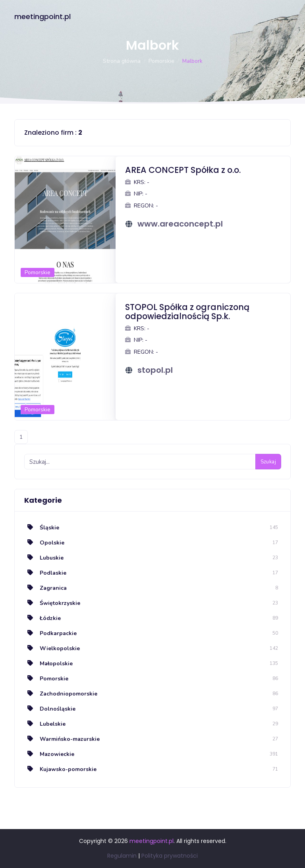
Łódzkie (42, 618)
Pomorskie (161, 61)
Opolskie (44, 543)
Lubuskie (44, 558)
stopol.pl (155, 370)
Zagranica (45, 588)
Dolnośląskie (50, 709)
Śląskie (42, 528)
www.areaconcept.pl (180, 224)
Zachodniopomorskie (61, 694)
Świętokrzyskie (52, 603)
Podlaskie (45, 573)
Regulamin (122, 856)
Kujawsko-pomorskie (60, 769)
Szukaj (268, 462)
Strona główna (122, 61)
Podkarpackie (50, 633)
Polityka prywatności (170, 856)
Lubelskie (45, 724)
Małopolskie (48, 664)
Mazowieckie (49, 754)
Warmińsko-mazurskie (62, 739)
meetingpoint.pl (42, 16)
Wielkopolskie (52, 648)
